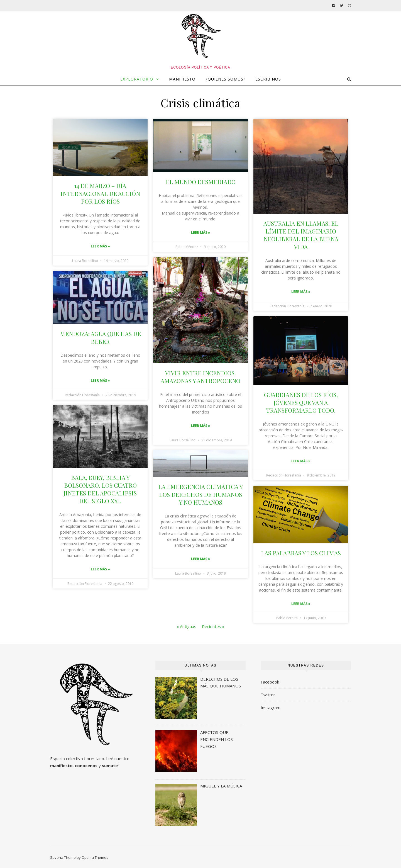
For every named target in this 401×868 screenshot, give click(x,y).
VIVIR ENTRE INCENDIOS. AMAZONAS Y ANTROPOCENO (200, 377)
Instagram (271, 707)
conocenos (86, 765)
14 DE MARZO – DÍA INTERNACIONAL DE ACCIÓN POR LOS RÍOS (100, 193)
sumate (110, 765)
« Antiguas (186, 626)
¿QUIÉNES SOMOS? (225, 79)
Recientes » (213, 626)
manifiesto (61, 765)
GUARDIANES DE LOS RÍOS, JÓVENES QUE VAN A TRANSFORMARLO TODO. (301, 402)
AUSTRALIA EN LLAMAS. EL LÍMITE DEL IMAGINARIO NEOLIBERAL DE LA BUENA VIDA (301, 235)
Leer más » (100, 246)
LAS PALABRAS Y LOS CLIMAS (301, 553)
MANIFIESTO (182, 79)
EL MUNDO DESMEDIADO (201, 182)
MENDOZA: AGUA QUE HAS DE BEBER (100, 337)
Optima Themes (95, 857)
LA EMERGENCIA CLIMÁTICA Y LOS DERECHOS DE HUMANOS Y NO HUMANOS (200, 494)
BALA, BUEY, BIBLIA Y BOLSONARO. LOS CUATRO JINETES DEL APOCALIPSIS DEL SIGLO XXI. (100, 489)
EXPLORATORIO (137, 79)
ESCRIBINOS (268, 79)
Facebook (270, 682)
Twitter (268, 695)
